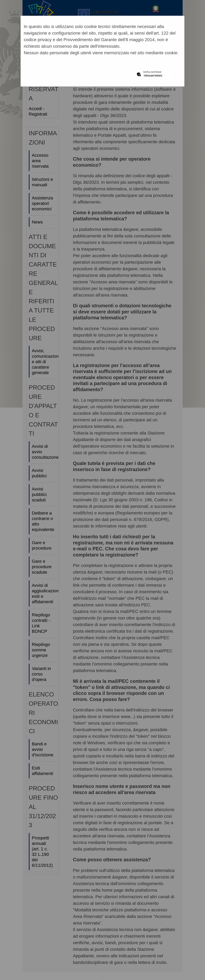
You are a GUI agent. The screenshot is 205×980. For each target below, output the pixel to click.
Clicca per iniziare (153, 76)
